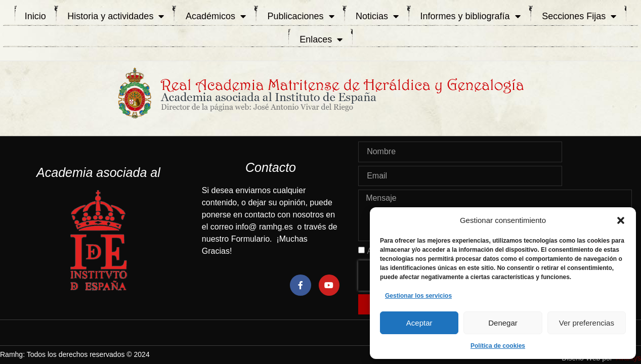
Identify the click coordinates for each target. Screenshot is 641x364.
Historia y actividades (116, 16)
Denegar (503, 323)
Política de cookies (498, 346)
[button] (621, 220)
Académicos (216, 16)
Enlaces (321, 39)
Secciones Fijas (579, 16)
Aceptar (419, 323)
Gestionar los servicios (418, 296)
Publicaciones (301, 16)
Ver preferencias (587, 323)
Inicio (35, 16)
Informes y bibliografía (471, 16)
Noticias (377, 16)
